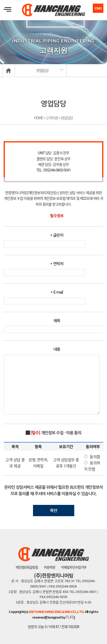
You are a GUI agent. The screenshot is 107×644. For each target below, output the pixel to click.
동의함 (95, 457)
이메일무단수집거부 (74, 567)
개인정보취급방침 (27, 567)
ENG (98, 8)
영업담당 (43, 71)
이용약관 (50, 567)
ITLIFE (70, 617)
